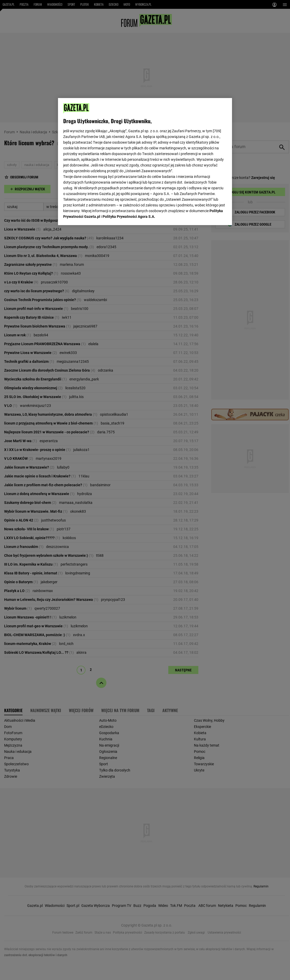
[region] (145, 162)
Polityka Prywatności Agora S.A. (129, 217)
